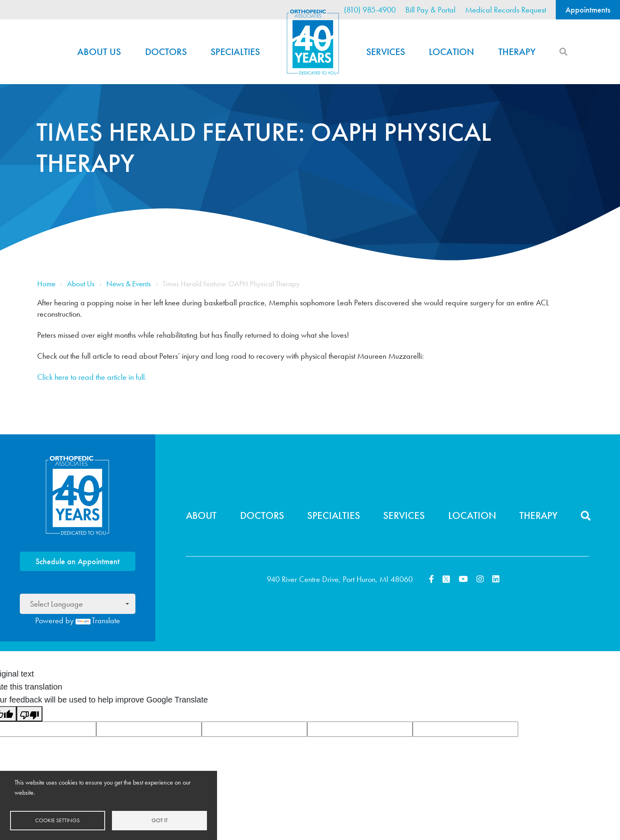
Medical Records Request (506, 10)
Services (386, 52)
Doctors (166, 52)
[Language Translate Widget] (78, 604)
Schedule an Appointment (78, 561)
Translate (98, 620)
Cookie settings (57, 820)
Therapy (517, 52)
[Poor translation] (30, 714)
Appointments (588, 10)
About (201, 515)
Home (313, 42)
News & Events (129, 284)
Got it (160, 820)
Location (451, 52)
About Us (99, 52)
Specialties (235, 52)
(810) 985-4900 (370, 10)
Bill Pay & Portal (430, 10)
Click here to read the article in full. (92, 377)
